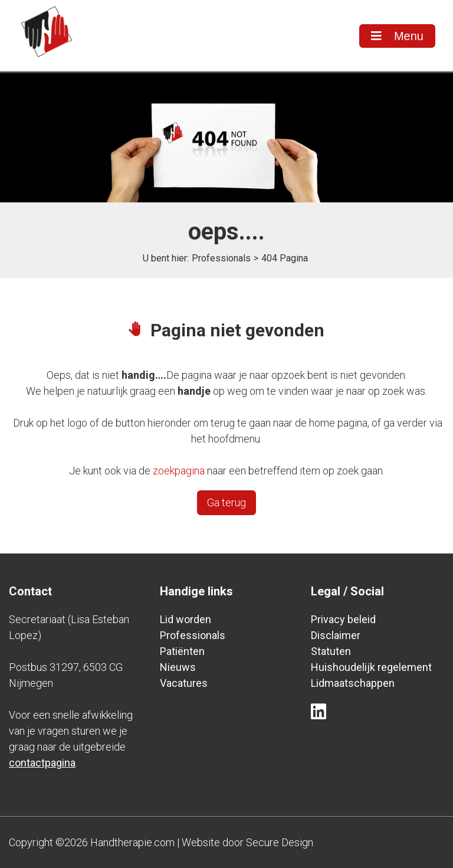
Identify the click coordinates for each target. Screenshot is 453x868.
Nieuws (178, 667)
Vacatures (184, 683)
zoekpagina (179, 471)
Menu (397, 36)
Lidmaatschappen (353, 683)
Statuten (331, 651)
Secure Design (280, 842)
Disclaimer (336, 635)
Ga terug (226, 502)
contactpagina (42, 763)
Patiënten (182, 651)
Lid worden (186, 619)
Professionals (221, 258)
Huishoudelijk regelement (371, 667)
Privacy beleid (343, 619)
